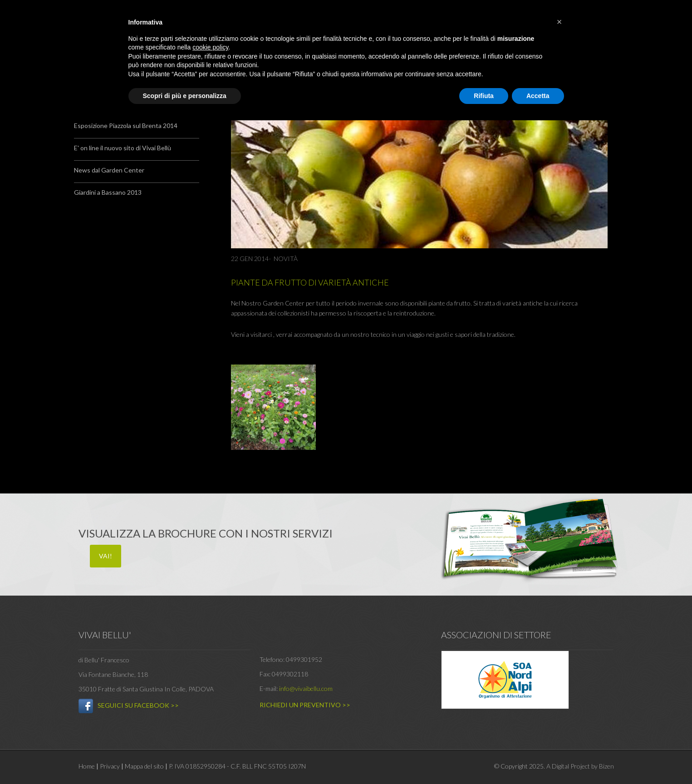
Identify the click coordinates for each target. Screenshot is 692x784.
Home (87, 766)
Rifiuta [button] (484, 96)
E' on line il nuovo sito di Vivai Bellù (123, 148)
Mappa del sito (144, 766)
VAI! (106, 556)
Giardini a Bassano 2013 (108, 192)
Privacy (110, 766)
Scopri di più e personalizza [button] (185, 96)
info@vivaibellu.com (306, 688)
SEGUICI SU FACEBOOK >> (138, 705)
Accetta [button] (538, 96)
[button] (559, 22)
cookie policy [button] (210, 47)
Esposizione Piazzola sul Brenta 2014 (126, 126)
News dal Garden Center (109, 170)
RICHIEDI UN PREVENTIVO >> (305, 705)
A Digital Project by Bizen (580, 766)
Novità (286, 259)
